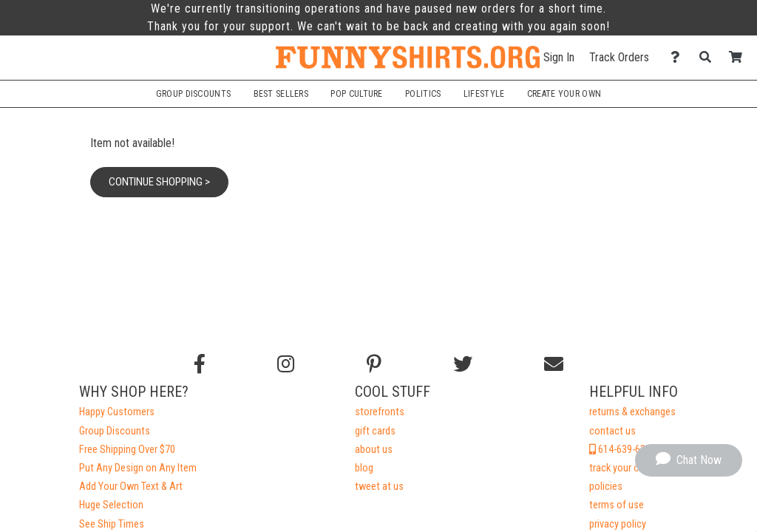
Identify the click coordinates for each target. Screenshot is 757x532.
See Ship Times (112, 524)
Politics (423, 94)
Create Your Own (564, 94)
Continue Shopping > (159, 182)
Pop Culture (356, 94)
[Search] (709, 57)
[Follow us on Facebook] (200, 364)
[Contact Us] (679, 57)
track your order (622, 468)
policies (606, 487)
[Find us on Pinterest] (374, 364)
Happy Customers (117, 412)
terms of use (617, 505)
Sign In (559, 57)
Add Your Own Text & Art (131, 487)
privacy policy (618, 524)
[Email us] (554, 364)
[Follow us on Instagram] (286, 364)
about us (374, 450)
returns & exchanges (632, 412)
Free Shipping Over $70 (127, 450)
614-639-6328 (622, 450)
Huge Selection (111, 505)
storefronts (380, 412)
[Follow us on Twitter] (463, 364)
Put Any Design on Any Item (138, 468)
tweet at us (379, 487)
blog (364, 468)
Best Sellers (281, 94)
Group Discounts (193, 94)
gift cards (375, 431)
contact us (612, 431)
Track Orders (619, 57)
